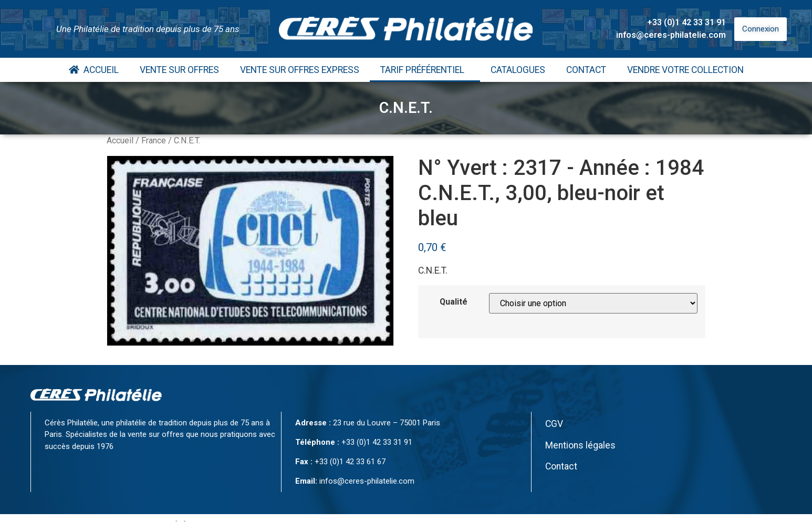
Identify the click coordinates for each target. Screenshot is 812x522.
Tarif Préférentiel (425, 70)
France (154, 140)
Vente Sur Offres (179, 70)
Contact (586, 70)
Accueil (94, 70)
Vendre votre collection (685, 70)
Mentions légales (580, 445)
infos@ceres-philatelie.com (671, 35)
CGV (554, 424)
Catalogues (518, 70)
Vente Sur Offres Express (300, 70)
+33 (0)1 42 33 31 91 (686, 22)
